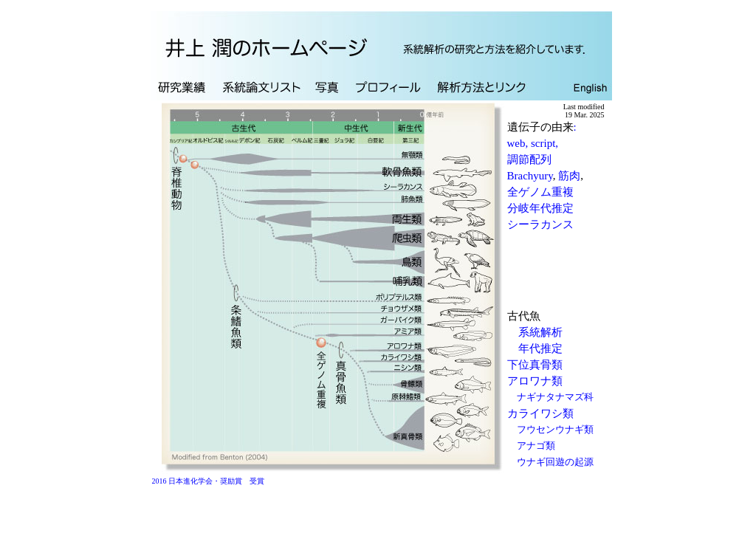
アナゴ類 (536, 446)
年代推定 (540, 348)
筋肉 (569, 176)
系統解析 (540, 332)
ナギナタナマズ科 (555, 397)
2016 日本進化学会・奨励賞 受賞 (205, 481)
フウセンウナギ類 (555, 429)
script (543, 143)
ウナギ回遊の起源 (555, 462)
